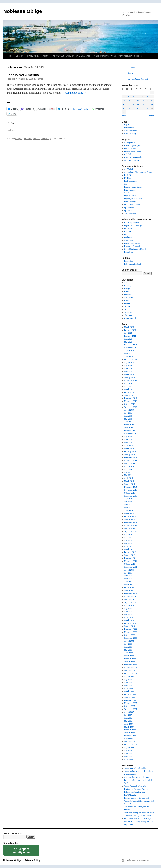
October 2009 (130, 635)
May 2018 (128, 371)
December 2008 (130, 665)
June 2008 (128, 682)
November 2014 (131, 460)
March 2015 (129, 448)
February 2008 (130, 694)
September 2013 (131, 496)
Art (126, 283)
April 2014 (128, 478)
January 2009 (129, 662)
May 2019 (128, 354)
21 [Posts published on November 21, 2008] (147, 104)
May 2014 (128, 475)
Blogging (19, 139)
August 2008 (129, 677)
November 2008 (131, 668)
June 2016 (128, 416)
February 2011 (130, 588)
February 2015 (130, 451)
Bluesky (131, 73)
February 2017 (130, 392)
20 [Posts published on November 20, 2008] (143, 104)
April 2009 (128, 653)
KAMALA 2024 (131, 795)
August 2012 (129, 534)
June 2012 (128, 540)
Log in (127, 125)
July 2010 (128, 608)
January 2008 (129, 697)
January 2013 (129, 520)
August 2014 (129, 466)
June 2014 (128, 472)
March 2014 (129, 481)
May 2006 (128, 756)
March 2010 (129, 620)
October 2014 (130, 463)
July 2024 (128, 333)
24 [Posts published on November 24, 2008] (129, 108)
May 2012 (128, 543)
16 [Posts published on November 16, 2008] (124, 104)
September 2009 (131, 638)
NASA (127, 193)
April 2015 (128, 446)
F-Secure (128, 231)
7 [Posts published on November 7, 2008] (147, 97)
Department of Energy (133, 225)
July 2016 (128, 413)
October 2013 (130, 493)
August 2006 (129, 748)
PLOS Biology (130, 202)
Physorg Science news (133, 199)
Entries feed (129, 128)
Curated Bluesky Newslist (138, 79)
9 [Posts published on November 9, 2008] (124, 101)
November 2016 (131, 401)
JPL (126, 184)
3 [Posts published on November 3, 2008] (129, 97)
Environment (129, 292)
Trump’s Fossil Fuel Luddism (136, 768)
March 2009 (129, 656)
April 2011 (128, 582)
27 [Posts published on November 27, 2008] (143, 108)
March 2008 (129, 691)
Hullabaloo (129, 154)
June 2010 (128, 611)
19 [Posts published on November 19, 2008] (138, 104)
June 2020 (128, 339)
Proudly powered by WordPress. (138, 860)
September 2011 (131, 567)
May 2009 (128, 650)
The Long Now (130, 214)
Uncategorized (130, 318)
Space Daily (129, 208)
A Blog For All (130, 142)
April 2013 (128, 511)
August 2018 (129, 363)
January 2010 (129, 626)
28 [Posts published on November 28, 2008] (147, 108)
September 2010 (131, 602)
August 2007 (129, 712)
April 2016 (128, 422)
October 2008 (130, 671)
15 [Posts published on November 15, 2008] (152, 101)
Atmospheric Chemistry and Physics (139, 172)
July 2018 (128, 366)
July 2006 (128, 751)
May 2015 (128, 443)
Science (37, 139)
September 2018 (131, 360)
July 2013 (128, 502)
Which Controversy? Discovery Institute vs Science (118, 56)
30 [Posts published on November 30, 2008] (124, 112)
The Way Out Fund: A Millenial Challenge (71, 56)
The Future (129, 315)
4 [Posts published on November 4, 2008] (133, 97)
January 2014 (129, 484)
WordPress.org (130, 134)
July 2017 (128, 386)
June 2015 (128, 440)
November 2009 (131, 632)
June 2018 (128, 369)
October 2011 (130, 564)
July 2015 (128, 437)
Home (10, 56)
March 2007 (129, 727)
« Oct (124, 116)
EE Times (128, 178)
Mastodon (131, 67)
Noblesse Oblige (23, 11)
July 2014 (128, 469)
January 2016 (129, 428)
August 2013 (129, 499)
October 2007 (130, 706)
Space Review (130, 211)
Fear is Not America (23, 75)
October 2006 (130, 742)
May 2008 (128, 685)
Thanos (40, 79)
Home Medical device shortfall (136, 798)
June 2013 (128, 505)
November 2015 (131, 434)
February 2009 (130, 659)
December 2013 (130, 487)
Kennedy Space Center (133, 187)
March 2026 (129, 327)
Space (127, 309)
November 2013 (131, 490)
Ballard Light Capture (133, 145)
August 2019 (129, 351)
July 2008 (128, 679)
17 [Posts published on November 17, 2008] (129, 104)
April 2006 (128, 759)
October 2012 (130, 528)
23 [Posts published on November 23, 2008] (124, 108)
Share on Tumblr (80, 109)
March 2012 (129, 549)
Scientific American (132, 205)
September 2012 (131, 531)
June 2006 (128, 753)
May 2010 (128, 614)
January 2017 (129, 395)
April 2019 (128, 357)
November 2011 (131, 561)
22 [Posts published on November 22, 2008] (152, 104)
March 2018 (129, 374)
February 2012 (130, 552)
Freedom (28, 139)
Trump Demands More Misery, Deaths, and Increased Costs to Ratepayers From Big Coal (136, 789)
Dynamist (128, 228)
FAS (126, 234)
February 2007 (130, 730)
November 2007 (131, 703)
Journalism (129, 297)
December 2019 (130, 345)
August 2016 (129, 410)
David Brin (129, 175)
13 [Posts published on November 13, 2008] (143, 101)
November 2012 (131, 525)
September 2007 (131, 709)
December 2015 (130, 431)
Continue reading (76, 93)
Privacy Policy (33, 56)
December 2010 (130, 594)
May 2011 (128, 579)
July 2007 (128, 715)
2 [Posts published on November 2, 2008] (124, 97)
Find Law (128, 237)
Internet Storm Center (133, 243)
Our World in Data (132, 160)
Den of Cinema (130, 148)
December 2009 (130, 629)
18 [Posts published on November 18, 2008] (133, 104)
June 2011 (128, 576)
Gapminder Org (130, 240)
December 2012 (130, 523)
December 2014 (130, 457)
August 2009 (129, 641)
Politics (127, 303)
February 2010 (130, 623)
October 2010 (130, 600)
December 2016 (130, 398)
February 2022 (130, 336)
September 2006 (131, 745)
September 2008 (131, 674)
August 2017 (129, 383)
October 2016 (130, 404)
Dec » (152, 116)
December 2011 (130, 558)
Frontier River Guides (133, 151)
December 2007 (130, 700)
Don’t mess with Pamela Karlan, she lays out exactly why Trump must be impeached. (139, 822)
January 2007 (129, 733)
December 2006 (130, 736)
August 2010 (129, 605)
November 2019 (131, 348)
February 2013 (130, 517)
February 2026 (130, 330)
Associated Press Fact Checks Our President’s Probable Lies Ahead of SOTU (138, 780)
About (45, 56)
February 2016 (130, 425)
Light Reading (130, 190)
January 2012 (129, 555)
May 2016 (128, 419)
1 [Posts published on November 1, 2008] (152, 93)
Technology (46, 139)
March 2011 (129, 585)
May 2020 (128, 342)
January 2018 (129, 377)
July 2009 (128, 644)
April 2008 (128, 688)
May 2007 (128, 721)
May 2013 (128, 508)
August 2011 (129, 570)
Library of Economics (133, 246)
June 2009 (128, 647)
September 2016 (131, 407)
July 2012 (128, 537)
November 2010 (131, 597)
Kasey (127, 300)
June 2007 (128, 718)
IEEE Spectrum (130, 181)
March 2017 (129, 389)
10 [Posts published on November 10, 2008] (129, 101)
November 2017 (131, 380)
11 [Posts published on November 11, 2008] (133, 101)
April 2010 (128, 617)
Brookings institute (132, 222)
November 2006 (131, 739)
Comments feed (130, 131)
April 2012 (128, 546)
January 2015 (129, 454)
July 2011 (128, 573)
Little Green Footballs (133, 157)
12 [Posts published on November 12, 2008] (138, 101)
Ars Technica (129, 169)
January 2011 (129, 591)
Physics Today (130, 196)
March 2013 (129, 514)
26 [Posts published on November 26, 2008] (138, 108)
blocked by (21, 850)
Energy (19, 56)
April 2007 (128, 724)
